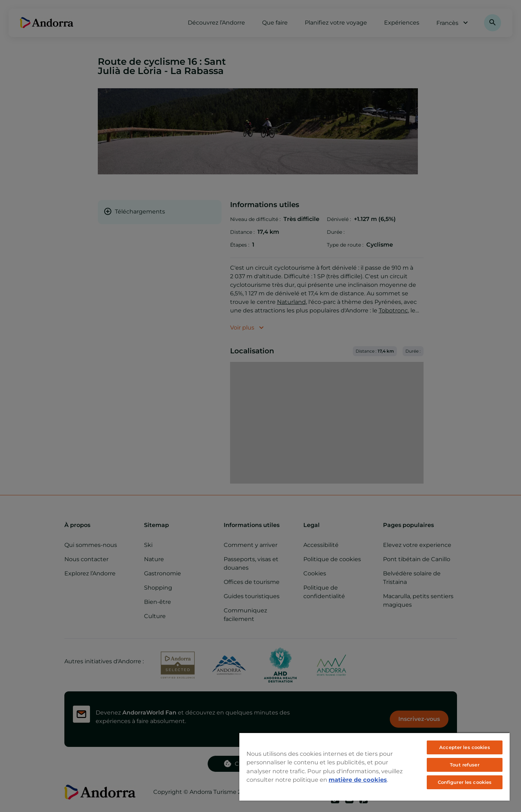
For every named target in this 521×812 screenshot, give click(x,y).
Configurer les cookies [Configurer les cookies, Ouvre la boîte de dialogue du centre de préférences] (465, 782)
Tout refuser (465, 765)
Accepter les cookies (465, 747)
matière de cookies (358, 780)
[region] (374, 766)
